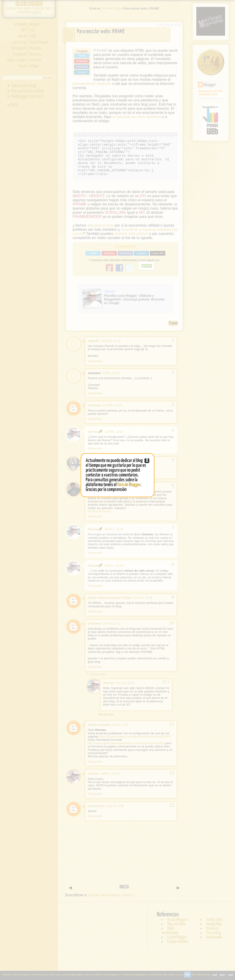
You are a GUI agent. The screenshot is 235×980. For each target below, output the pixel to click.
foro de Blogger (129, 485)
